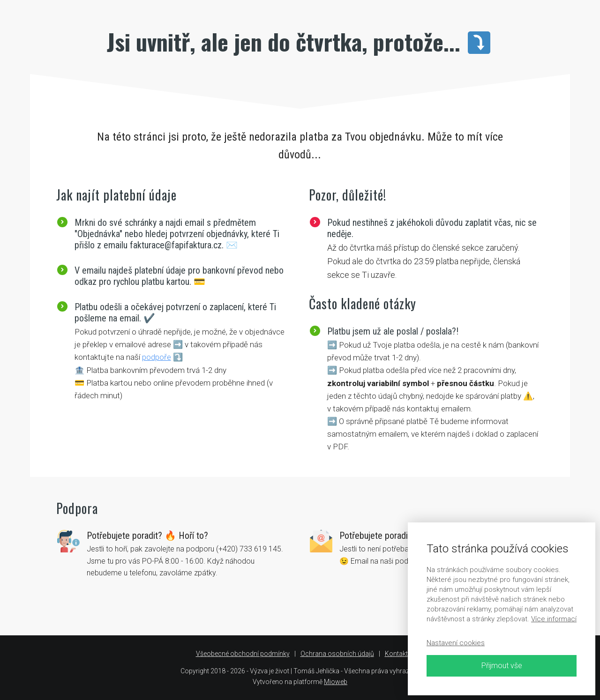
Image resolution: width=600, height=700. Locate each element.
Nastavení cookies (456, 643)
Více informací (554, 619)
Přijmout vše (502, 666)
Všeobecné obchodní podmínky (243, 654)
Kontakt (396, 654)
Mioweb (336, 682)
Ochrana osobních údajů (337, 654)
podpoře (157, 357)
